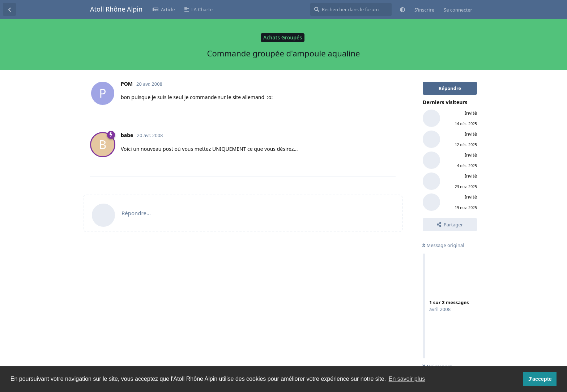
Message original (443, 245)
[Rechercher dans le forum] (351, 9)
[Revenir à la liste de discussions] (9, 9)
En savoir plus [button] (407, 379)
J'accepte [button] (540, 379)
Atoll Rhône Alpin (116, 9)
